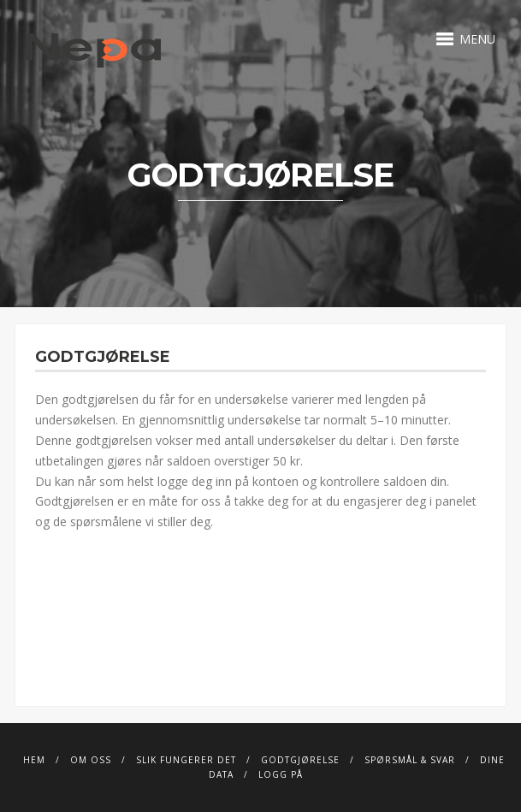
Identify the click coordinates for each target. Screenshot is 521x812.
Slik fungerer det (186, 760)
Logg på (281, 774)
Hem (34, 760)
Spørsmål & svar (410, 760)
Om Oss (91, 760)
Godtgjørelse (300, 760)
